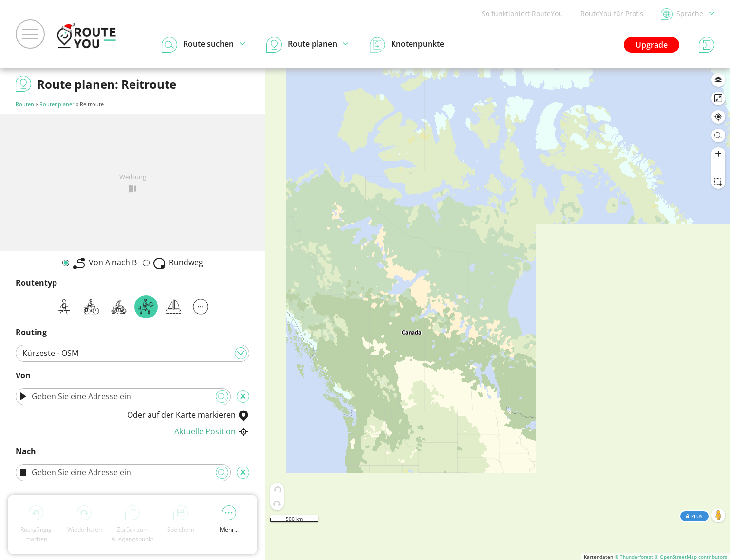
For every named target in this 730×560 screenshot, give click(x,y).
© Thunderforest (634, 557)
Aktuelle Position (212, 431)
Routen (25, 104)
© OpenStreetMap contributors (691, 557)
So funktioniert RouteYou (522, 13)
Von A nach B (105, 263)
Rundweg (178, 263)
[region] (498, 314)
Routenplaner (57, 104)
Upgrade (652, 45)
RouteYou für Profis (612, 13)
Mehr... (229, 520)
